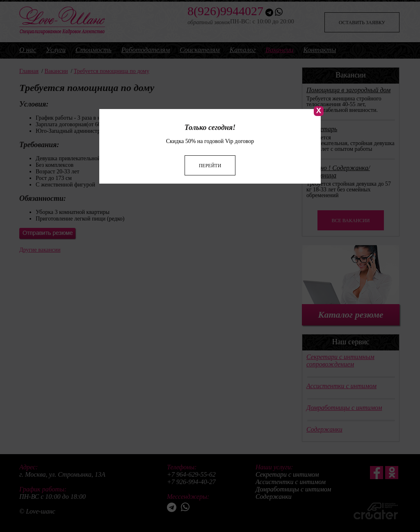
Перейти (210, 156)
